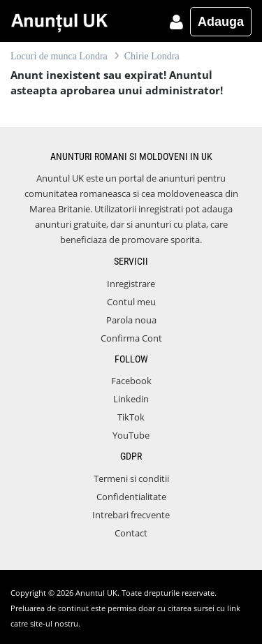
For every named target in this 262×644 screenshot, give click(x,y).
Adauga (221, 22)
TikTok (131, 417)
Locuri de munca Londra (59, 56)
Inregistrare (131, 284)
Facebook (131, 381)
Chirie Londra (152, 56)
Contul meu (131, 302)
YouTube (131, 435)
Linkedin (131, 399)
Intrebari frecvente (131, 515)
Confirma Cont (131, 338)
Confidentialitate (131, 497)
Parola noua (131, 320)
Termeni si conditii (131, 478)
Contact (131, 533)
